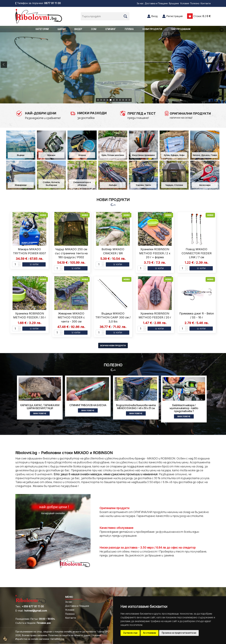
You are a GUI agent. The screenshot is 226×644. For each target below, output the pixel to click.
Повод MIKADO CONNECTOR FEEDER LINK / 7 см (197, 253)
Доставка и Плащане (156, 3)
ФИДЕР (78, 29)
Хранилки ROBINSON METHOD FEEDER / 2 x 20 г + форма (155, 253)
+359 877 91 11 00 (33, 606)
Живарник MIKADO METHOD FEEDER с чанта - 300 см (71, 317)
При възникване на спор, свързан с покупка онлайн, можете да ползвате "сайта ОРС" (63, 632)
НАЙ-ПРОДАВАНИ (181, 29)
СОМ (94, 29)
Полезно (195, 3)
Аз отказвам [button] (149, 633)
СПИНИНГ (110, 29)
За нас (140, 3)
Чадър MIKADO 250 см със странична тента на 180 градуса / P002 (71, 253)
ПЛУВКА (129, 29)
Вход (155, 16)
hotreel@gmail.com (36, 611)
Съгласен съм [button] (130, 633)
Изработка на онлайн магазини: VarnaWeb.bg (40, 639)
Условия (184, 3)
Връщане (174, 3)
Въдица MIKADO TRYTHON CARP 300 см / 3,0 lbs (113, 317)
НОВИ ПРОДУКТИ (152, 29)
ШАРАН (61, 29)
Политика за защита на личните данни (69, 635)
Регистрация (174, 16)
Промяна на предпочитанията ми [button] (179, 633)
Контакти (206, 3)
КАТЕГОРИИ (42, 29)
